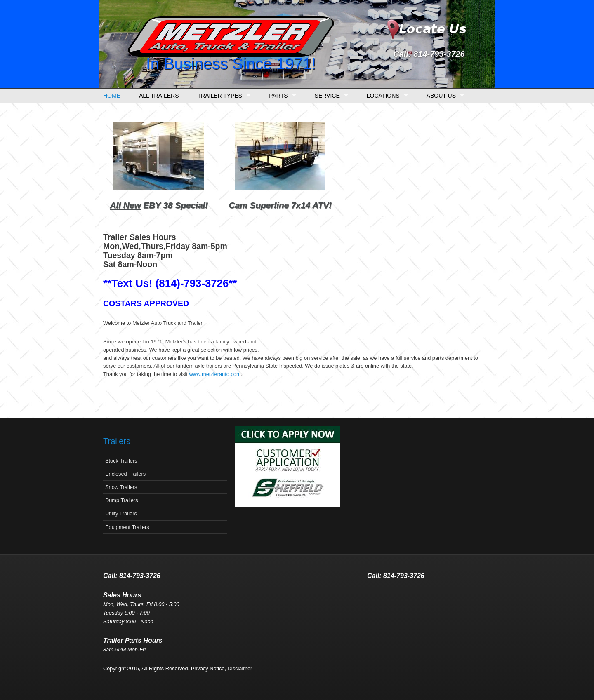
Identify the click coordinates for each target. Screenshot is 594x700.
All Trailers (159, 96)
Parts (280, 96)
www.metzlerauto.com (215, 374)
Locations (385, 96)
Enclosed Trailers (125, 474)
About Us (443, 96)
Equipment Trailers (127, 527)
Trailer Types (222, 96)
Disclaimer (240, 668)
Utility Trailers (121, 513)
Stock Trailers (121, 461)
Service (329, 96)
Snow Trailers (121, 487)
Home (112, 96)
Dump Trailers (122, 500)
